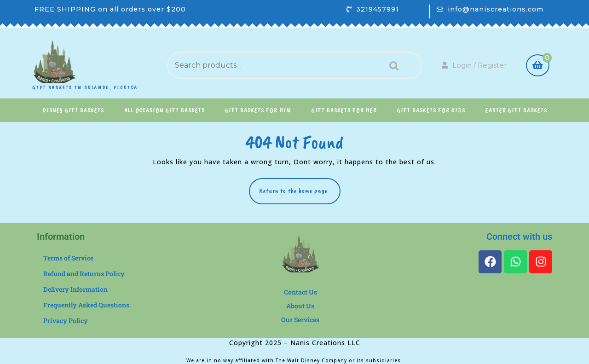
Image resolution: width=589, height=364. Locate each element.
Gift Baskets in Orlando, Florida (85, 87)
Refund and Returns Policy (84, 274)
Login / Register (474, 65)
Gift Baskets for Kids (431, 110)
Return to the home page (300, 187)
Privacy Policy (66, 321)
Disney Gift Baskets (73, 110)
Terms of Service (68, 258)
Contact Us (300, 292)
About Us (300, 306)
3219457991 (378, 9)
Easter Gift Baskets (516, 110)
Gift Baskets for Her (344, 110)
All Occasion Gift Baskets (165, 110)
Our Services (300, 320)
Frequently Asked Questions (86, 305)
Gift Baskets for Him (258, 110)
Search (392, 66)
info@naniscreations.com (496, 9)
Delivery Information (75, 289)
